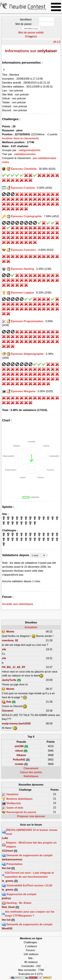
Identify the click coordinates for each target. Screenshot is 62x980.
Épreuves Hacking (23, 269)
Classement (31, 768)
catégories (25, 150)
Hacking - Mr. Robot (19, 903)
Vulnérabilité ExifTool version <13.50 (29, 885)
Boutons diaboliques (20, 799)
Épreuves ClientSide (24, 169)
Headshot (12, 794)
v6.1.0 (57, 42)
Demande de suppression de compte (30, 855)
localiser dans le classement (20, 138)
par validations (42, 158)
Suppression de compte (21, 894)
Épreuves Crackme (23, 188)
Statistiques (31, 776)
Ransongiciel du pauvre (21, 812)
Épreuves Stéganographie (27, 354)
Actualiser (31, 627)
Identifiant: (26, 20)
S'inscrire (31, 37)
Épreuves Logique (23, 293)
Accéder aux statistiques (18, 604)
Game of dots (15, 808)
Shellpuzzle (14, 803)
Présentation (14, 864)
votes (32, 154)
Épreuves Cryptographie (26, 216)
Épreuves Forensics (24, 250)
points (36, 150)
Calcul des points (31, 772)
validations (21, 154)
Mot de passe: (24, 24)
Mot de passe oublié (31, 33)
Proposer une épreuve (31, 816)
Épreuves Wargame (23, 391)
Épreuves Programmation (27, 321)
